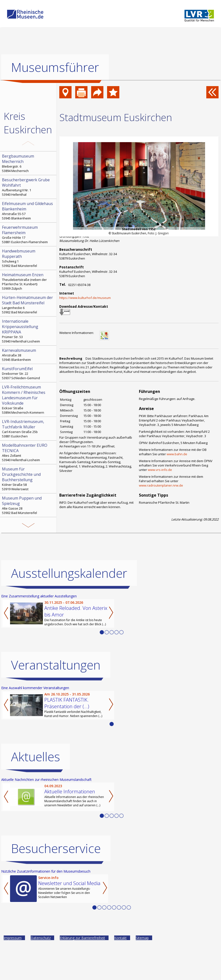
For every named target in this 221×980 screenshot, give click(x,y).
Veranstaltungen (56, 665)
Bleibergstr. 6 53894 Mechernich (29, 163)
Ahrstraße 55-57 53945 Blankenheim (29, 211)
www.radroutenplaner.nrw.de (161, 485)
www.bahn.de (177, 454)
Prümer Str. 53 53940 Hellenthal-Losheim (29, 331)
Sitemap (142, 938)
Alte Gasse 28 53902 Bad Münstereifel (29, 505)
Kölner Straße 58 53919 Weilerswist (29, 479)
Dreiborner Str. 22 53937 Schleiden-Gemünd (29, 373)
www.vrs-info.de (160, 470)
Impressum (13, 938)
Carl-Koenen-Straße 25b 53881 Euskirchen (29, 429)
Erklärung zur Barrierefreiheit (82, 938)
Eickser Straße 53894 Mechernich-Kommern (29, 399)
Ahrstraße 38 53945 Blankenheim (29, 355)
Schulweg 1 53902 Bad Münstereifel (29, 258)
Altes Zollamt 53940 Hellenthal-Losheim (29, 452)
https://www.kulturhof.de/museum (85, 298)
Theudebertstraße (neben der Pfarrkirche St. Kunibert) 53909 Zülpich (29, 281)
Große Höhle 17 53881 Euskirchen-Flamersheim (29, 234)
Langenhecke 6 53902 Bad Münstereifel (29, 305)
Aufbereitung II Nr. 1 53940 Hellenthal (29, 187)
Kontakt (120, 938)
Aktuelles (36, 757)
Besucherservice (56, 848)
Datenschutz (41, 938)
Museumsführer (55, 67)
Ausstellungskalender (69, 573)
